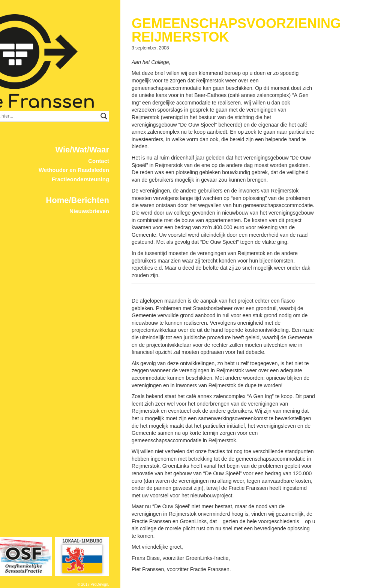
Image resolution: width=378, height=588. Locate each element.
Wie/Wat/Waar (133, 131)
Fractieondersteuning (132, 160)
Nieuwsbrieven (141, 192)
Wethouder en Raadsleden (125, 151)
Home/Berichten (129, 181)
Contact (150, 142)
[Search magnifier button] (155, 97)
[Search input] (112, 97)
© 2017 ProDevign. (145, 584)
